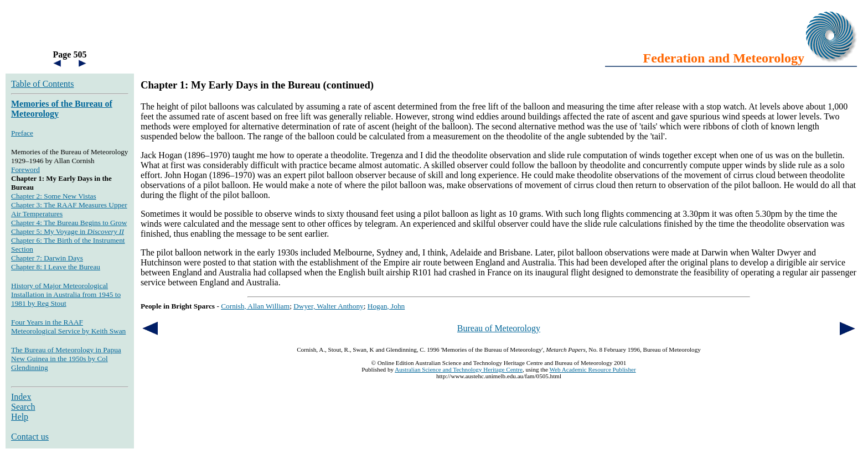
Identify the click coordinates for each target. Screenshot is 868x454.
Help (20, 417)
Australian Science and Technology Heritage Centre (459, 369)
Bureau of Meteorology (499, 328)
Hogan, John (386, 306)
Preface (22, 133)
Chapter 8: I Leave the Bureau (56, 267)
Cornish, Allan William (255, 306)
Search (23, 407)
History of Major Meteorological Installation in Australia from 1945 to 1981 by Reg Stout (66, 294)
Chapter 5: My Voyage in (68, 231)
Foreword (25, 169)
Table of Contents (43, 84)
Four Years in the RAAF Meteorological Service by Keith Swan (68, 327)
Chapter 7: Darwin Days (47, 258)
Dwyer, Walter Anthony (329, 306)
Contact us (30, 437)
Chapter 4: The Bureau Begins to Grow (69, 223)
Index (21, 397)
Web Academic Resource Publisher (592, 369)
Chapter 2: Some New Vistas (54, 196)
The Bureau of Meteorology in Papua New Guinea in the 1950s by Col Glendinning (66, 359)
